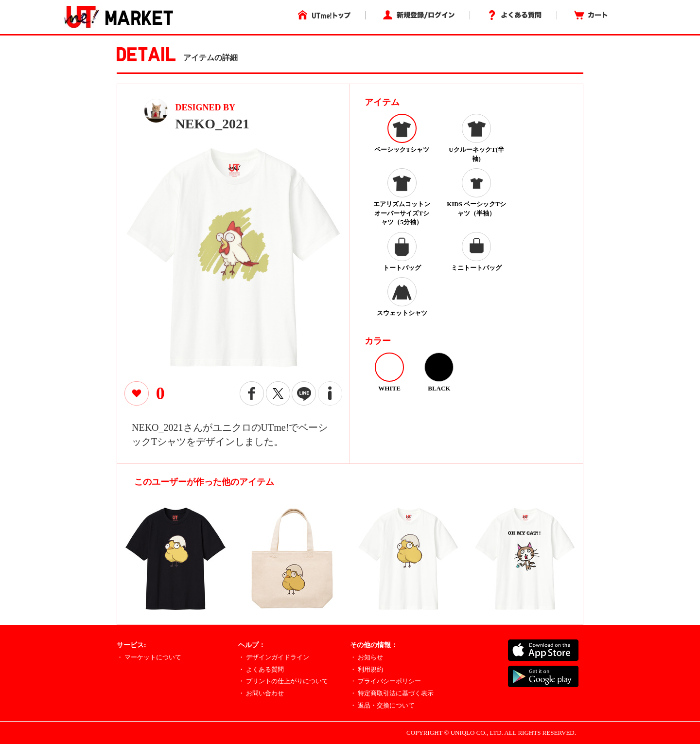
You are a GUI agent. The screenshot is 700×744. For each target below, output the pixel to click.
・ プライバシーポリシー (385, 681)
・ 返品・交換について (382, 705)
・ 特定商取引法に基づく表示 (392, 693)
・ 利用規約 (367, 669)
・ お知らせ (367, 657)
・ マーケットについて (149, 657)
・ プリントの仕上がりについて (283, 681)
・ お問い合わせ (261, 693)
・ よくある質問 (261, 669)
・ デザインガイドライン (274, 657)
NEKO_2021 (212, 124)
